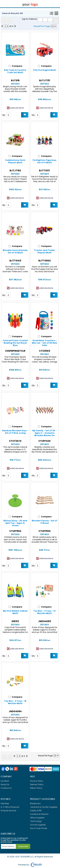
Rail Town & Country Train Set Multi (15, 71)
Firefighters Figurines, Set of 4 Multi (45, 161)
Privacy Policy (37, 781)
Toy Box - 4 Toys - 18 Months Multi (15, 702)
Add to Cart (25, 115)
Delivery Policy (37, 784)
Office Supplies (37, 818)
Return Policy (36, 788)
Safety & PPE (36, 811)
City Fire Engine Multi (45, 70)
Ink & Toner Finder (39, 828)
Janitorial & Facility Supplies (44, 807)
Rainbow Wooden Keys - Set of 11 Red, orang (15, 432)
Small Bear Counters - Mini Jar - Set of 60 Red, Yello (44, 343)
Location (5, 781)
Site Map (5, 803)
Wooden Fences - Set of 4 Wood (44, 522)
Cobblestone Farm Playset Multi (15, 161)
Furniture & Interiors (39, 814)
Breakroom (35, 803)
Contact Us (6, 788)
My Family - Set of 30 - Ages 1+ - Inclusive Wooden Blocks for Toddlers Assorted (44, 434)
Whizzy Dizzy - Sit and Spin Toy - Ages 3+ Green (15, 523)
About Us (5, 784)
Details (15, 84)
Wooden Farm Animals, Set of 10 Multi (15, 251)
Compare (56, 21)
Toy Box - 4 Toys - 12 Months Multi (44, 612)
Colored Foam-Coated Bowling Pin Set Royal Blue (15, 343)
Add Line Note (17, 108)
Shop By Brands (8, 811)
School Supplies (38, 825)
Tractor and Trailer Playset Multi (44, 251)
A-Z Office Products (10, 807)
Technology (36, 821)
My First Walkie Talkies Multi (15, 612)
